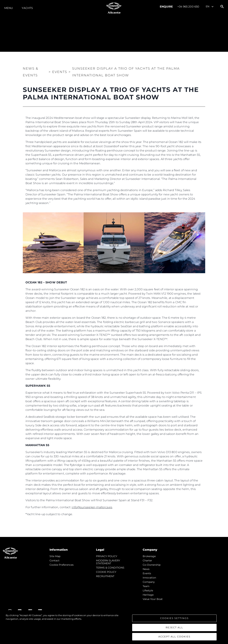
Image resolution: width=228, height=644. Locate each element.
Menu (9, 8)
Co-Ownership (152, 565)
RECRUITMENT (105, 576)
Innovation (149, 578)
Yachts (27, 8)
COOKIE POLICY (106, 572)
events (147, 573)
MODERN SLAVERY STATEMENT (108, 562)
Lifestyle (148, 590)
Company (149, 582)
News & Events (31, 72)
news (146, 569)
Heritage (148, 595)
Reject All (174, 628)
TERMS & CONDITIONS (110, 568)
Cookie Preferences (62, 565)
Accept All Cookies (174, 637)
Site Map (55, 556)
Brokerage (149, 556)
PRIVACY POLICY (107, 556)
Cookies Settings (174, 618)
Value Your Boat (153, 599)
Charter (147, 560)
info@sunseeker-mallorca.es (92, 507)
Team (146, 586)
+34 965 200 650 (188, 7)
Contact (55, 560)
